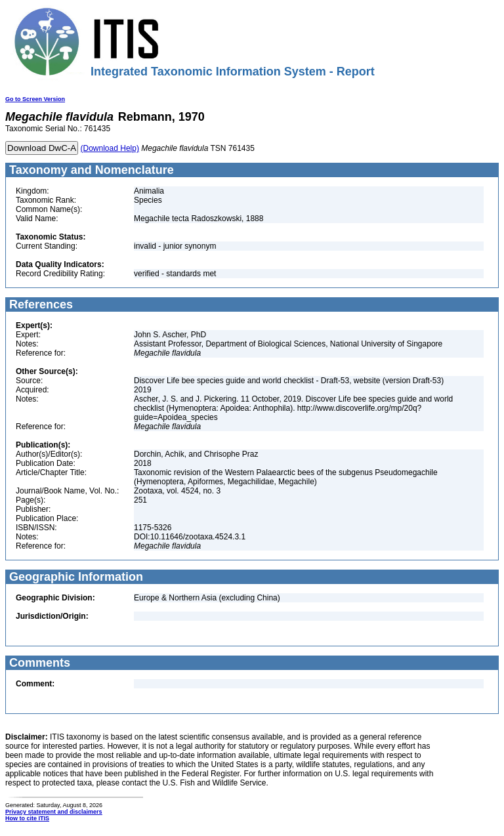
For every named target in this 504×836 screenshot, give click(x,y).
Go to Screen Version (35, 99)
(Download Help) (110, 148)
